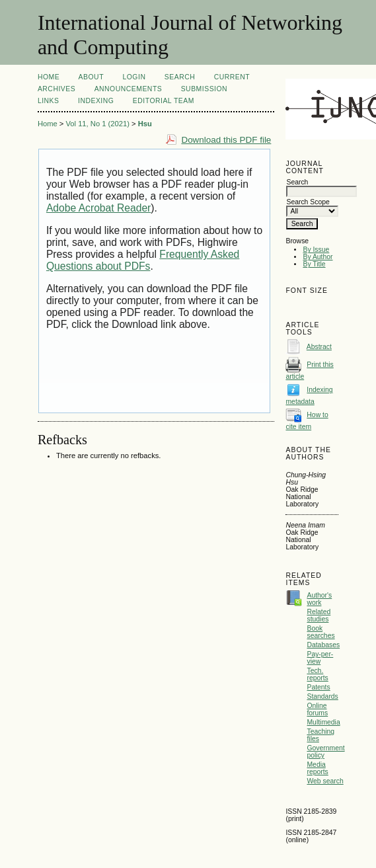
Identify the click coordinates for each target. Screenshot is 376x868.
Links (49, 101)
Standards (322, 696)
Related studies (319, 615)
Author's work (319, 599)
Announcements (129, 89)
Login (134, 77)
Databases (323, 645)
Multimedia (323, 722)
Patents (318, 687)
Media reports (317, 768)
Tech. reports (317, 674)
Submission (204, 89)
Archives (56, 89)
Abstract (319, 347)
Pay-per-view (320, 658)
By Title (314, 264)
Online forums (317, 709)
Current (232, 77)
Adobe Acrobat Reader (98, 208)
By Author (318, 257)
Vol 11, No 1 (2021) (97, 124)
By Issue (316, 250)
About (91, 77)
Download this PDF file (226, 140)
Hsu (145, 124)
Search (180, 77)
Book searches (320, 632)
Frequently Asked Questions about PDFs (143, 260)
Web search (325, 781)
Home (49, 77)
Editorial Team (164, 101)
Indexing (96, 101)
